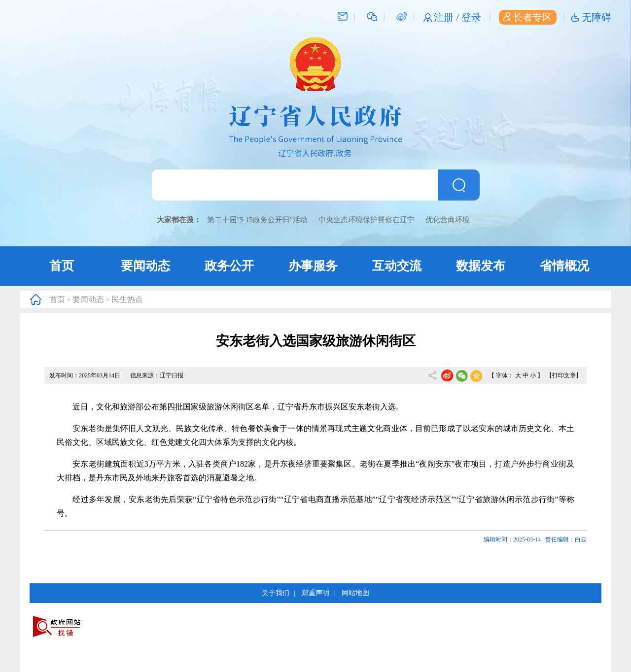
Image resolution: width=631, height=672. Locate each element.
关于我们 (276, 593)
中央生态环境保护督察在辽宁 (367, 220)
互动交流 (397, 266)
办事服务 (313, 266)
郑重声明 (315, 593)
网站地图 (355, 593)
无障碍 (596, 17)
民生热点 (127, 299)
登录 (471, 17)
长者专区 (528, 17)
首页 (62, 266)
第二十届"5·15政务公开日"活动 (257, 220)
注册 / (448, 17)
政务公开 (229, 266)
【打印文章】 (564, 375)
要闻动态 (145, 266)
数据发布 (481, 266)
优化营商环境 (448, 220)
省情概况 (564, 266)
